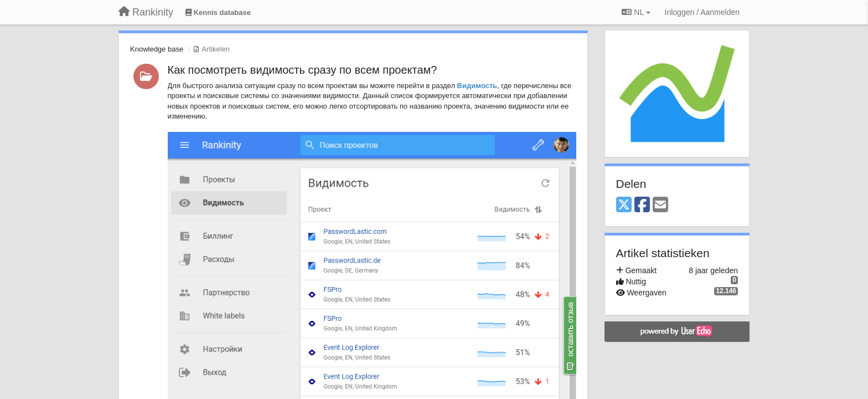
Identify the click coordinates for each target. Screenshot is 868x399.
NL (636, 12)
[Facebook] (642, 205)
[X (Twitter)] (624, 205)
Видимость (477, 86)
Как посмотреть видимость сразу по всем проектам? (303, 70)
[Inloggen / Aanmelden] (702, 12)
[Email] (660, 205)
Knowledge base (157, 49)
